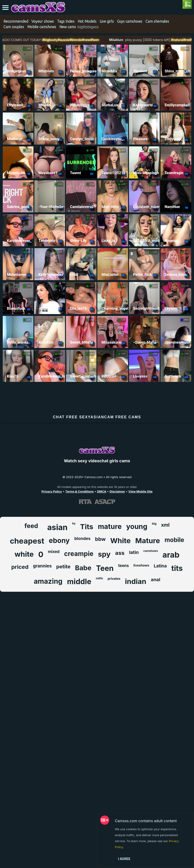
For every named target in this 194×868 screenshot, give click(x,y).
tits (177, 568)
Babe (83, 568)
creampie (79, 554)
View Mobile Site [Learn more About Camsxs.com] (141, 491)
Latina (160, 566)
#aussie (74, 40)
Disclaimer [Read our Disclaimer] (117, 491)
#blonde (86, 40)
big (154, 523)
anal (156, 580)
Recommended (16, 21)
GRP (187, 49)
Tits (87, 527)
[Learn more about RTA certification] (85, 501)
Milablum (126, 40)
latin (134, 552)
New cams (68, 27)
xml (165, 525)
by (74, 523)
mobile (174, 540)
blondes (82, 538)
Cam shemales (157, 21)
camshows (151, 551)
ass (120, 553)
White (120, 541)
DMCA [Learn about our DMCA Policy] (101, 491)
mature (110, 526)
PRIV (29, 218)
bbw (100, 539)
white (24, 554)
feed (31, 526)
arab (171, 555)
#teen (105, 40)
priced (20, 567)
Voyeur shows (43, 21)
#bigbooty (60, 40)
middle (79, 582)
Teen (105, 568)
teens (123, 566)
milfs (99, 578)
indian (136, 581)
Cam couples (14, 27)
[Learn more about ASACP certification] (105, 501)
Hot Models (87, 21)
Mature (148, 541)
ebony (59, 540)
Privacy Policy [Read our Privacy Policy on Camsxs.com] (52, 491)
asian (57, 527)
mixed (54, 552)
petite (63, 567)
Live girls (107, 21)
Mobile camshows (42, 27)
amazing (48, 581)
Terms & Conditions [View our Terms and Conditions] (79, 491)
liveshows (141, 565)
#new (97, 40)
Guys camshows (130, 21)
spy (104, 554)
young (137, 526)
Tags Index (66, 21)
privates (114, 579)
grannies (42, 566)
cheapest (27, 541)
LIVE (29, 49)
